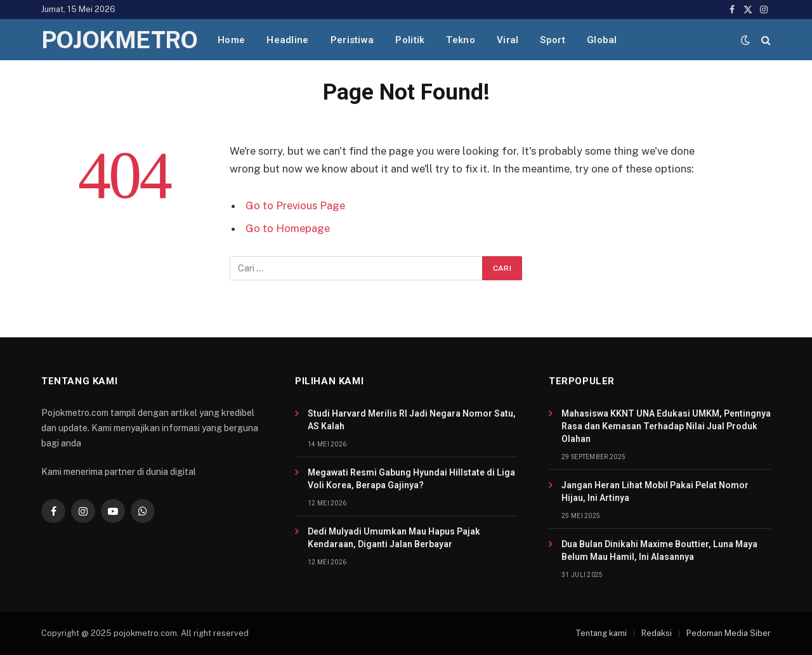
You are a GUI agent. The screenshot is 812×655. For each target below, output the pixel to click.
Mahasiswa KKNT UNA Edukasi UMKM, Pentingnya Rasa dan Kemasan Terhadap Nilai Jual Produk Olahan (666, 426)
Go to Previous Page (295, 205)
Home (231, 40)
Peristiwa (352, 40)
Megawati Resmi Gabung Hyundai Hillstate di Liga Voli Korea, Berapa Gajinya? (411, 479)
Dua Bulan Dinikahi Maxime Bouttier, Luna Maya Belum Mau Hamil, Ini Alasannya (659, 550)
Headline (287, 40)
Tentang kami (601, 633)
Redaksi (657, 633)
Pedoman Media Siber (729, 633)
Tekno (461, 40)
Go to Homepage (288, 228)
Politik (410, 40)
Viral (508, 40)
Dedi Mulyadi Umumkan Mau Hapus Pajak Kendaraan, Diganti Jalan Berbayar (394, 538)
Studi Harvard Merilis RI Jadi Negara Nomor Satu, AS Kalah (412, 420)
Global (602, 40)
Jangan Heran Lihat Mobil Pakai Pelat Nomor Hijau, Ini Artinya (655, 491)
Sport (553, 40)
